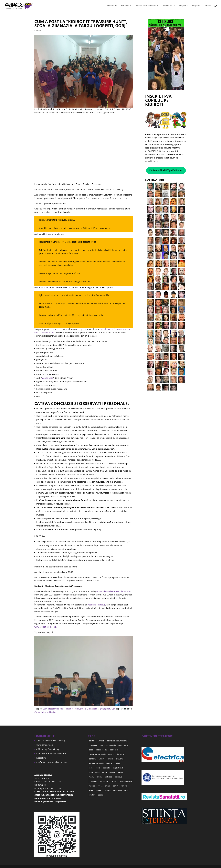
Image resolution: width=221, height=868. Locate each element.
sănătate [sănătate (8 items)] (107, 790)
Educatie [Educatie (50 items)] (102, 759)
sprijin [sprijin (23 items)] (115, 786)
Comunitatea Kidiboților (45, 712)
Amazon (127, 591)
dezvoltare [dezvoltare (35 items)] (114, 750)
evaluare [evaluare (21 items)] (119, 759)
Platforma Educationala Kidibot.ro (52, 762)
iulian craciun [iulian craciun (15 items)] (94, 772)
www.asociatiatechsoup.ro (47, 627)
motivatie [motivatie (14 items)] (108, 777)
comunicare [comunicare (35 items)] (123, 745)
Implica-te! (168, 6)
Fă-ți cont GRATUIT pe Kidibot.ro (166, 170)
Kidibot (38, 31)
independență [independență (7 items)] (95, 768)
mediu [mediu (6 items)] (120, 772)
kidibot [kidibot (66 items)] (112, 772)
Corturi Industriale (45, 745)
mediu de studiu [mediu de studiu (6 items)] (95, 777)
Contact (207, 6)
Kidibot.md (41, 758)
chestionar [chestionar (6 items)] (93, 745)
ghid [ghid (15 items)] (118, 763)
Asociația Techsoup (97, 605)
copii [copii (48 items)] (91, 750)
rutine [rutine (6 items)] (100, 786)
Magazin (196, 6)
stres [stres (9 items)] (91, 790)
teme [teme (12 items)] (126, 790)
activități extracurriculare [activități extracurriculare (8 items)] (117, 741)
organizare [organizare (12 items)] (93, 781)
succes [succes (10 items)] (98, 790)
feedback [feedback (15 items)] (110, 763)
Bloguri (182, 6)
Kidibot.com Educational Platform (52, 753)
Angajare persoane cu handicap (51, 741)
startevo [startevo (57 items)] (124, 786)
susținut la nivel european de (110, 591)
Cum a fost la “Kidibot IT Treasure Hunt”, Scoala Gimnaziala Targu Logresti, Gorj (81, 24)
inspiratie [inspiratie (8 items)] (107, 768)
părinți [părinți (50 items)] (114, 781)
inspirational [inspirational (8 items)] (118, 768)
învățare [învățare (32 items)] (92, 794)
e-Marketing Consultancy (48, 749)
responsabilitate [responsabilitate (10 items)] (125, 781)
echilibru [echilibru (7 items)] (93, 759)
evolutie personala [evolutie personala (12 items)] (96, 763)
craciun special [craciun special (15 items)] (101, 750)
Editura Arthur (48, 332)
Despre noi (112, 6)
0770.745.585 (44, 778)
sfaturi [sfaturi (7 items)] (108, 786)
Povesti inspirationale (146, 6)
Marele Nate (47, 378)
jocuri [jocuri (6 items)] (105, 772)
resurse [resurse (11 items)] (92, 786)
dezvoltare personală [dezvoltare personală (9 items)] (97, 754)
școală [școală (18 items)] (101, 794)
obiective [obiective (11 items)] (118, 777)
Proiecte (125, 6)
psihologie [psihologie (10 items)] (104, 781)
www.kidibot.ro (152, 161)
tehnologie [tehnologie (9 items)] (117, 790)
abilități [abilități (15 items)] (92, 741)
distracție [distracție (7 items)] (120, 754)
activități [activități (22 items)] (101, 741)
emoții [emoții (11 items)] (111, 759)
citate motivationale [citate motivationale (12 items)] (108, 745)
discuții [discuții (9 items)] (111, 754)
